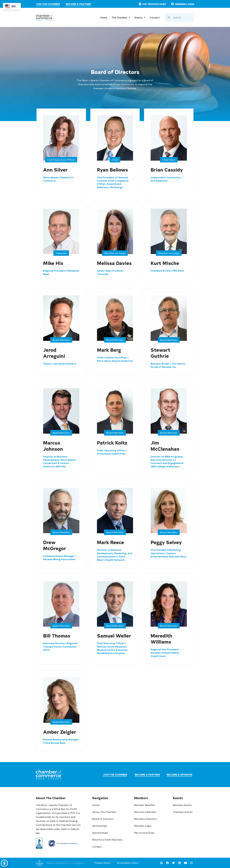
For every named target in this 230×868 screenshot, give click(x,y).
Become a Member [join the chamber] (145, 812)
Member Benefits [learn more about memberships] (145, 805)
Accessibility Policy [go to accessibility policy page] (128, 863)
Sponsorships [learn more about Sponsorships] (100, 833)
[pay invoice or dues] (152, 4)
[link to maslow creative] (39, 863)
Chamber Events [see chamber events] (183, 812)
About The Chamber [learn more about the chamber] (104, 812)
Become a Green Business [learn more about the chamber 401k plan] (107, 839)
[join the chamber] (48, 4)
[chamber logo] (44, 17)
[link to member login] (182, 4)
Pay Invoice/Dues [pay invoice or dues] (144, 833)
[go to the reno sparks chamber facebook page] (168, 863)
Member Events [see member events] (182, 805)
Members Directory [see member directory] (146, 819)
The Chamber (121, 17)
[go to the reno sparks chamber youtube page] (186, 863)
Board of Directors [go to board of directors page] (103, 819)
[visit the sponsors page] (180, 775)
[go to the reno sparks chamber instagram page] (192, 863)
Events (140, 17)
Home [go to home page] (104, 17)
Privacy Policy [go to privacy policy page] (102, 863)
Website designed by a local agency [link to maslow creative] (65, 863)
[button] (61, 160)
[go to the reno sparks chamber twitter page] (174, 863)
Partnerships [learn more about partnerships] (100, 826)
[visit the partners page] (78, 4)
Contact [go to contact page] (155, 17)
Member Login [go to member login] (143, 826)
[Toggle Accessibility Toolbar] (5, 862)
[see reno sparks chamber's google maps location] (161, 863)
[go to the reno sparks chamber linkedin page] (180, 863)
